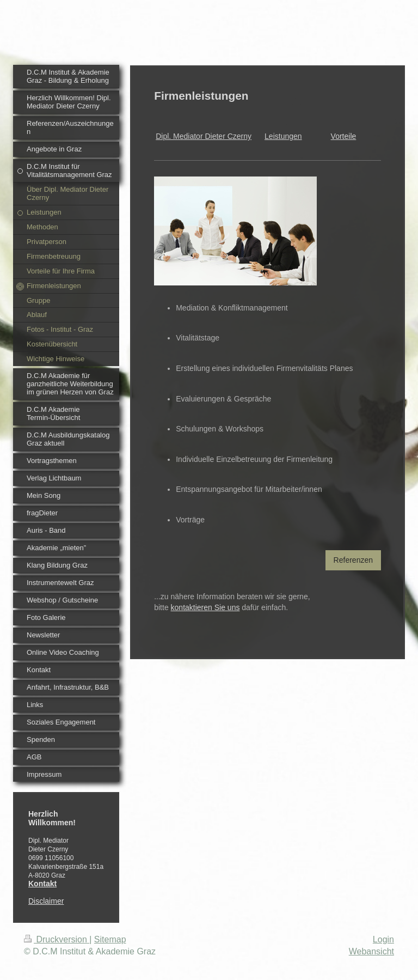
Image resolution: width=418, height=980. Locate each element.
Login (383, 939)
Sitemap (110, 939)
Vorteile (344, 136)
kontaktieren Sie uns (205, 607)
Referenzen (353, 560)
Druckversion (57, 939)
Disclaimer (46, 901)
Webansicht (371, 951)
